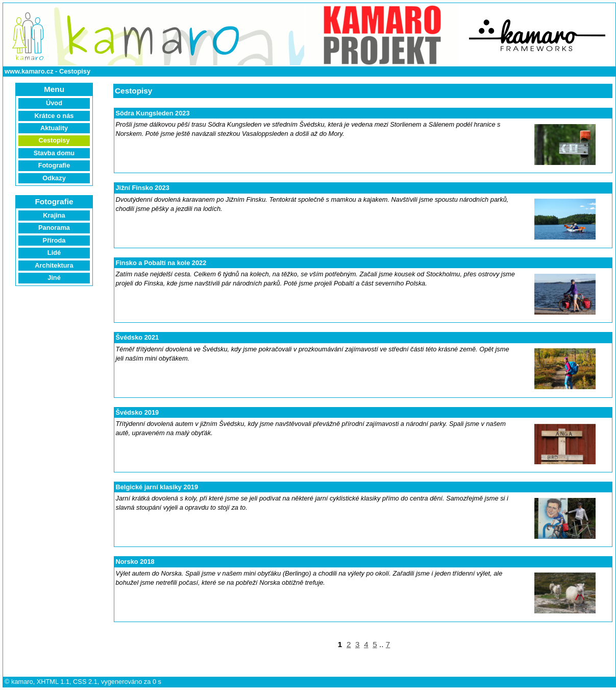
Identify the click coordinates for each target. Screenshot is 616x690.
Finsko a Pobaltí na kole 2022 (161, 263)
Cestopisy (75, 71)
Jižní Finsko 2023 (143, 188)
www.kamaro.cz (29, 71)
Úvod (54, 103)
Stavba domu (54, 153)
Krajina (54, 215)
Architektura (54, 265)
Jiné (54, 278)
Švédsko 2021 (138, 337)
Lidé (54, 253)
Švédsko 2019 (138, 412)
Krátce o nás (54, 116)
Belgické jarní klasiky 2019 (157, 487)
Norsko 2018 (135, 562)
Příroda (54, 240)
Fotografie (54, 165)
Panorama (54, 228)
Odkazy (54, 178)
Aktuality (54, 128)
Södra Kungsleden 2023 (153, 113)
